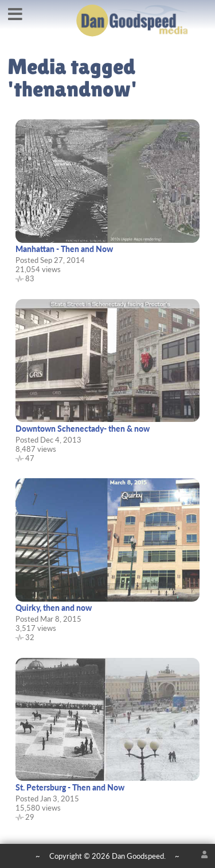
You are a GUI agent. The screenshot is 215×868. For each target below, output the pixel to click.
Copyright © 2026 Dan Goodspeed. (107, 856)
